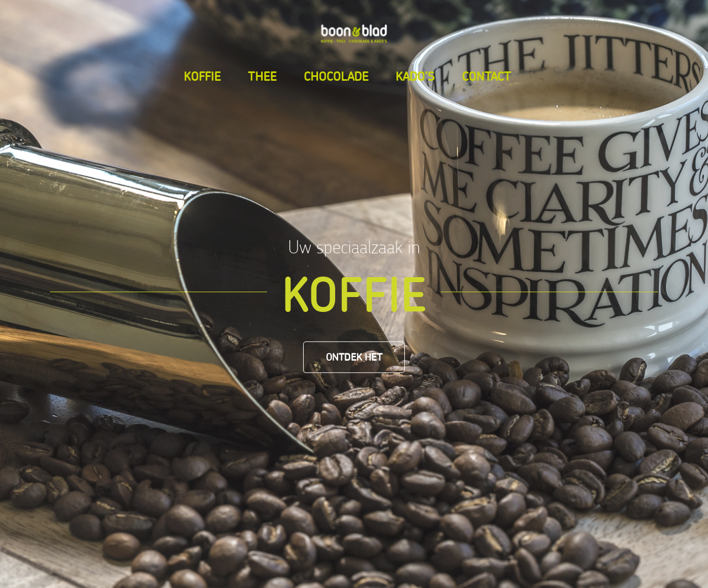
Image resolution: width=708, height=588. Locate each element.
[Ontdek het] (354, 357)
